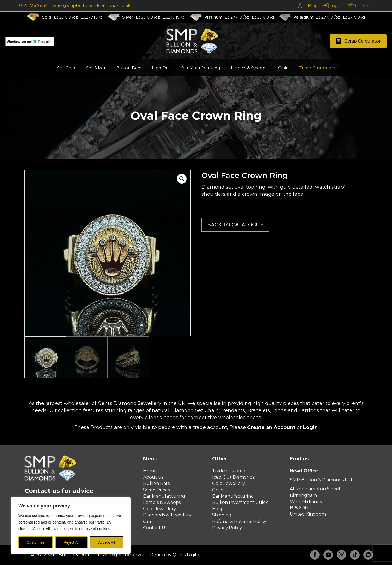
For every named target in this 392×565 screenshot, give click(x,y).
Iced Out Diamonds (233, 477)
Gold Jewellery (160, 509)
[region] (71, 525)
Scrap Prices (156, 490)
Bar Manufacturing (164, 496)
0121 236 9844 (33, 5)
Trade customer (230, 471)
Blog (217, 509)
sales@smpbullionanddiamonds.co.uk (91, 5)
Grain (149, 522)
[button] (358, 41)
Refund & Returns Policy (239, 522)
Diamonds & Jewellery (167, 515)
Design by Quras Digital (175, 555)
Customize (36, 542)
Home (150, 471)
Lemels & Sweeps (162, 502)
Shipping (222, 515)
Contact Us (155, 528)
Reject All (71, 542)
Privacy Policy (227, 528)
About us (153, 477)
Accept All (107, 542)
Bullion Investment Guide (240, 502)
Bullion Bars (156, 483)
